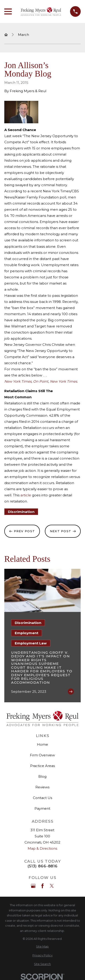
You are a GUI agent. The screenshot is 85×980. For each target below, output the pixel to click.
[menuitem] (42, 947)
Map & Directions (42, 848)
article (25, 495)
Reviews (42, 787)
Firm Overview (42, 755)
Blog (42, 776)
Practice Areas (42, 766)
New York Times (63, 381)
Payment (42, 808)
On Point (41, 381)
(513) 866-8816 (42, 866)
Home (42, 744)
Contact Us (42, 798)
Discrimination (21, 512)
